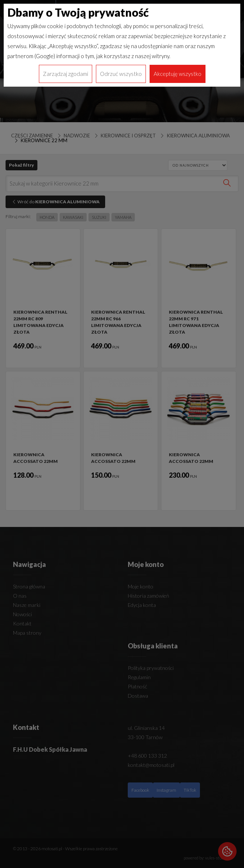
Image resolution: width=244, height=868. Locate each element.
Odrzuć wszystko (121, 74)
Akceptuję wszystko (178, 74)
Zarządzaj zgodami (66, 74)
